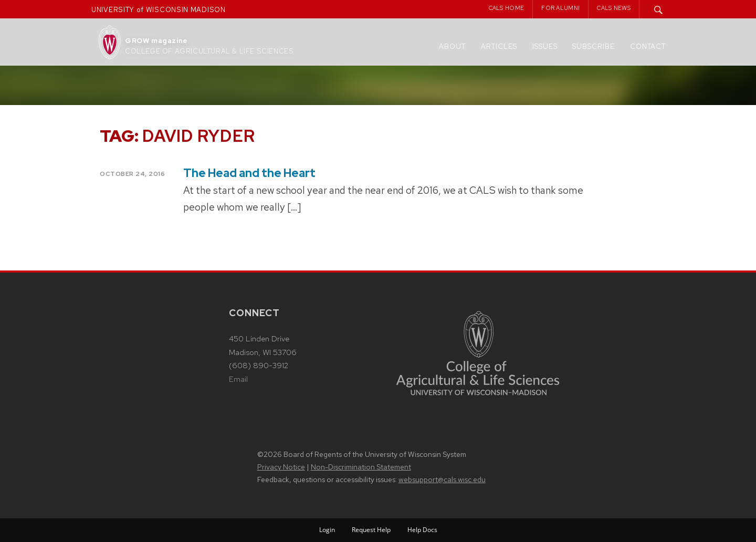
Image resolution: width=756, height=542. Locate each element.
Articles (499, 46)
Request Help (371, 530)
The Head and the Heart (249, 173)
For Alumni (560, 8)
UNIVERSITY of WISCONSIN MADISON (159, 10)
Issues (545, 46)
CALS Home (507, 8)
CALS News (614, 8)
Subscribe (594, 46)
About (452, 46)
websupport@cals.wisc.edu (442, 480)
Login (327, 530)
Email (238, 379)
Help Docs (422, 530)
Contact (648, 46)
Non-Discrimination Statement (361, 467)
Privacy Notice (281, 467)
